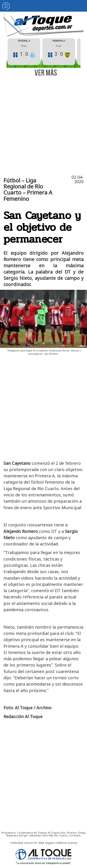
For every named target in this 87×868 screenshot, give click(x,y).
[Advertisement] (43, 124)
